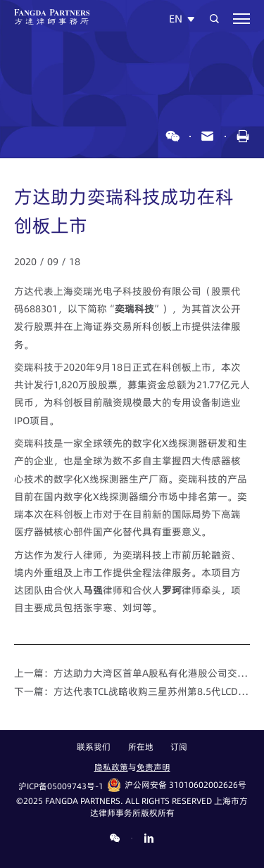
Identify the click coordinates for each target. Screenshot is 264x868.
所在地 (141, 748)
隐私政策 (111, 767)
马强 (93, 590)
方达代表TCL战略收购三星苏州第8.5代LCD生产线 (152, 691)
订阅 (179, 748)
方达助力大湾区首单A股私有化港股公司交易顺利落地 (152, 673)
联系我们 (94, 748)
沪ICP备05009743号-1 (61, 786)
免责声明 (153, 767)
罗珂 (172, 590)
